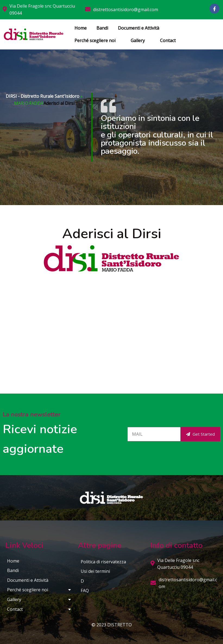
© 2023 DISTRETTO (112, 625)
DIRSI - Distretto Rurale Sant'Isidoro (43, 96)
